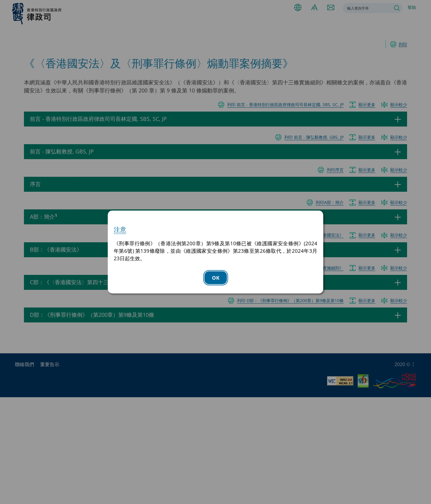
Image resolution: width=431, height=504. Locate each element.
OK (216, 278)
